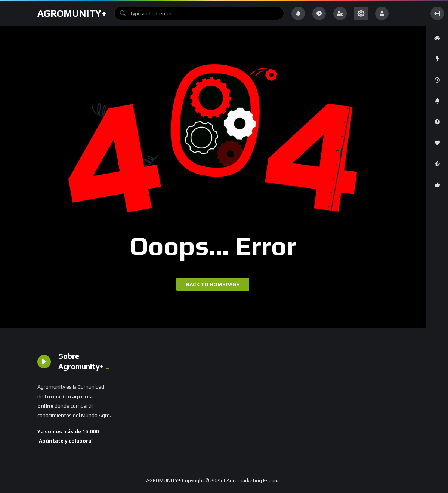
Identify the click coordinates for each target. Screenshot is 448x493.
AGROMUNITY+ (72, 13)
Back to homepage (213, 284)
